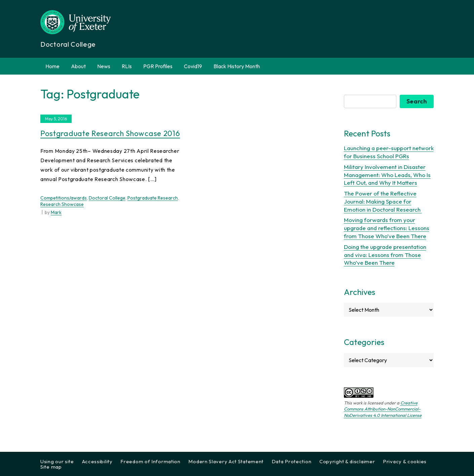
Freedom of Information (150, 461)
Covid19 (193, 66)
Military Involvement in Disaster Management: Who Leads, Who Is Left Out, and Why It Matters (387, 175)
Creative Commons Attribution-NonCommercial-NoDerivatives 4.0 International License (383, 409)
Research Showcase (62, 204)
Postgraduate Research (153, 198)
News (104, 66)
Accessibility (97, 461)
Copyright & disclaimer (347, 461)
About (78, 66)
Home (52, 66)
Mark (56, 212)
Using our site (57, 461)
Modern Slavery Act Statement (226, 461)
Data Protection (292, 461)
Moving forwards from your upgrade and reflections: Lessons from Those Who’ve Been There (387, 228)
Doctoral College (107, 198)
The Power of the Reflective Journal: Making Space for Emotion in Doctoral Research (383, 201)
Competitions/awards (64, 198)
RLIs (127, 66)
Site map (51, 467)
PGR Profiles (158, 66)
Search (417, 101)
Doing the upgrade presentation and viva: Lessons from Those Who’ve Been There (385, 255)
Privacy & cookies (405, 461)
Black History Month (237, 66)
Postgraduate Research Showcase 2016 (110, 133)
